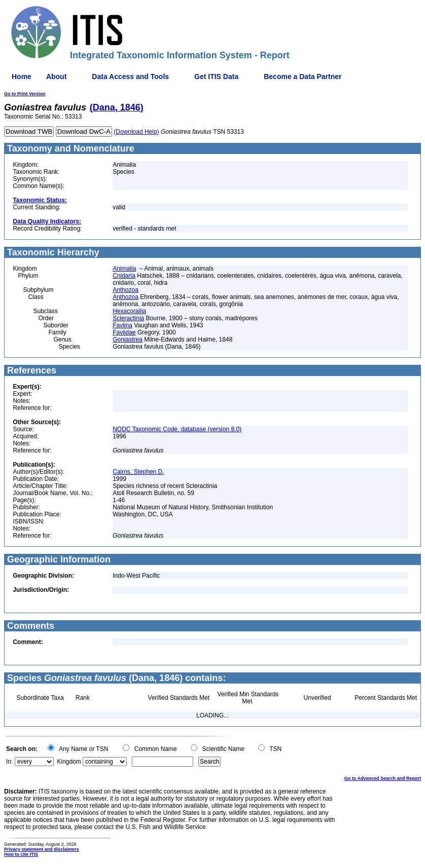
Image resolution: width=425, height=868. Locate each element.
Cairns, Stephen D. (138, 472)
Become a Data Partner (303, 77)
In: (9, 762)
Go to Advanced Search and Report (383, 778)
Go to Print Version (25, 94)
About (56, 77)
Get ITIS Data (216, 77)
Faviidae (124, 332)
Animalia (124, 269)
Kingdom (69, 762)
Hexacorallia (129, 311)
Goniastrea (128, 339)
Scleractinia (128, 318)
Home (22, 77)
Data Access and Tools (130, 77)
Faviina (122, 325)
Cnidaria (124, 276)
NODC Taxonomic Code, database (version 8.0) (177, 429)
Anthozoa (126, 290)
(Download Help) (136, 132)
